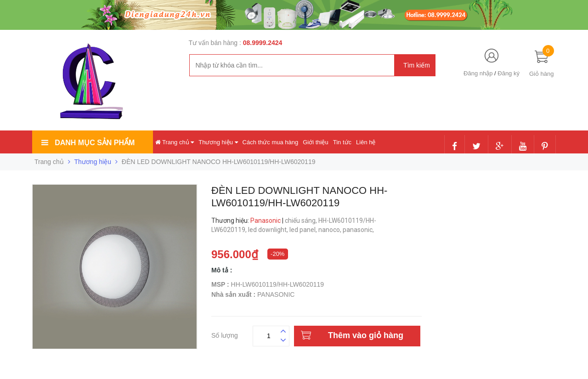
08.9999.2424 (263, 43)
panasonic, (359, 230)
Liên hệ (366, 142)
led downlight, (269, 230)
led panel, (304, 230)
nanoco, (331, 230)
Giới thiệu (315, 142)
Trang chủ (175, 142)
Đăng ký (509, 73)
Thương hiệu (218, 142)
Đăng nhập (478, 73)
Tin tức (342, 142)
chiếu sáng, (302, 221)
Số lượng (225, 334)
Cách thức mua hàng (271, 142)
